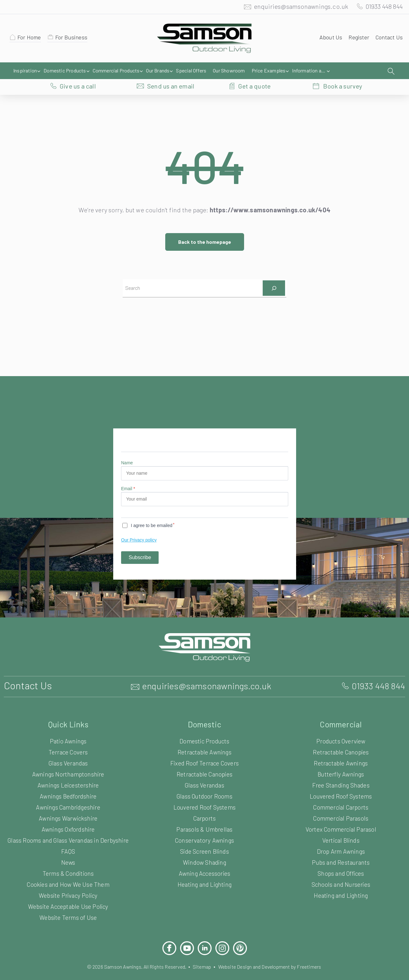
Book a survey (343, 71)
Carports (204, 806)
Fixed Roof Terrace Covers (204, 751)
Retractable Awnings (204, 739)
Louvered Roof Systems (204, 795)
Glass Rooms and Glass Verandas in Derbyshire (68, 831)
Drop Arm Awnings (341, 839)
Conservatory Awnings (204, 828)
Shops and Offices (341, 861)
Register (357, 39)
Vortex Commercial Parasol (341, 817)
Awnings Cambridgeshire (68, 795)
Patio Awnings (68, 728)
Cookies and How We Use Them (68, 878)
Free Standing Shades (341, 773)
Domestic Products (204, 728)
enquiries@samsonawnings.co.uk (295, 8)
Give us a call (78, 71)
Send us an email (171, 71)
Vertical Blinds (341, 828)
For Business (74, 39)
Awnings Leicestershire (68, 773)
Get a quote (254, 71)
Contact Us (388, 39)
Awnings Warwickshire (68, 806)
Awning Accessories (204, 861)
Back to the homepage (204, 229)
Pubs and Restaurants (341, 850)
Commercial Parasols (341, 806)
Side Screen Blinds (204, 839)
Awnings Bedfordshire (68, 784)
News (68, 856)
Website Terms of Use (68, 911)
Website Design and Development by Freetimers (275, 960)
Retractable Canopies (204, 762)
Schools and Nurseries (341, 872)
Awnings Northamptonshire (68, 762)
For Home (30, 39)
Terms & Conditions (68, 867)
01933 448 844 (381, 8)
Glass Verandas (68, 751)
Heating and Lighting (204, 872)
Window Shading (204, 850)
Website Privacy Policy (68, 889)
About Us (328, 39)
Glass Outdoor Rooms (205, 784)
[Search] (274, 275)
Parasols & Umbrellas (204, 817)
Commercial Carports (341, 795)
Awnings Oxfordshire (68, 817)
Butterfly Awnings (341, 762)
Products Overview (341, 728)
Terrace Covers (68, 739)
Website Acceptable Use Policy (68, 900)
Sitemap (202, 960)
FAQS (68, 845)
